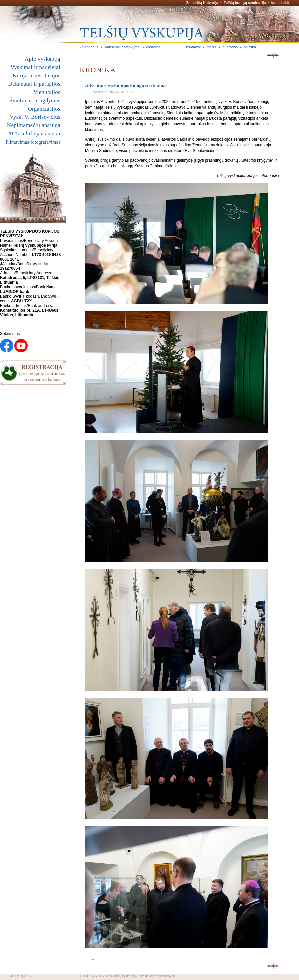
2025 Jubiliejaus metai (34, 134)
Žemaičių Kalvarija (202, 3)
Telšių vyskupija (124, 976)
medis (211, 47)
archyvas (153, 47)
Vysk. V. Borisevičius (35, 117)
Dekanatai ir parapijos (34, 84)
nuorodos (230, 47)
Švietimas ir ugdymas (35, 100)
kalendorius (89, 47)
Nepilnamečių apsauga (34, 125)
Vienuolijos (47, 92)
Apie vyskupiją (43, 59)
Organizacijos (44, 109)
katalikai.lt (280, 3)
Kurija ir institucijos (37, 75)
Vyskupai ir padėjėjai (35, 67)
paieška (250, 47)
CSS (27, 976)
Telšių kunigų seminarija (245, 3)
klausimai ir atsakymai (122, 47)
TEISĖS (86, 976)
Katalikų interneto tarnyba (156, 976)
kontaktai (193, 47)
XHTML (16, 976)
